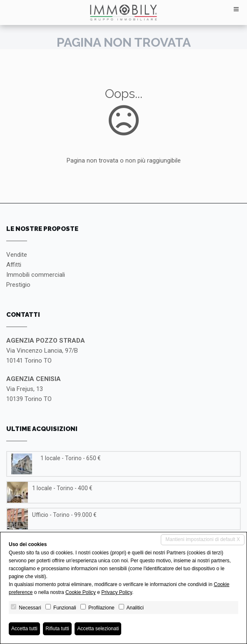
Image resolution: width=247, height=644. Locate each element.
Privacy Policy (117, 592)
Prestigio (18, 285)
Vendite (17, 255)
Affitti (14, 265)
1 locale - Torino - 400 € (62, 488)
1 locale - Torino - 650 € (71, 458)
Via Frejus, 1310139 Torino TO (34, 389)
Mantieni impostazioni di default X (203, 539)
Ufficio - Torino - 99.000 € (64, 515)
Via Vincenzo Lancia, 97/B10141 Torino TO (46, 351)
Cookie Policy (81, 592)
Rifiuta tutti (57, 629)
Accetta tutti (24, 629)
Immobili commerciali (36, 275)
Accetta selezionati (98, 629)
